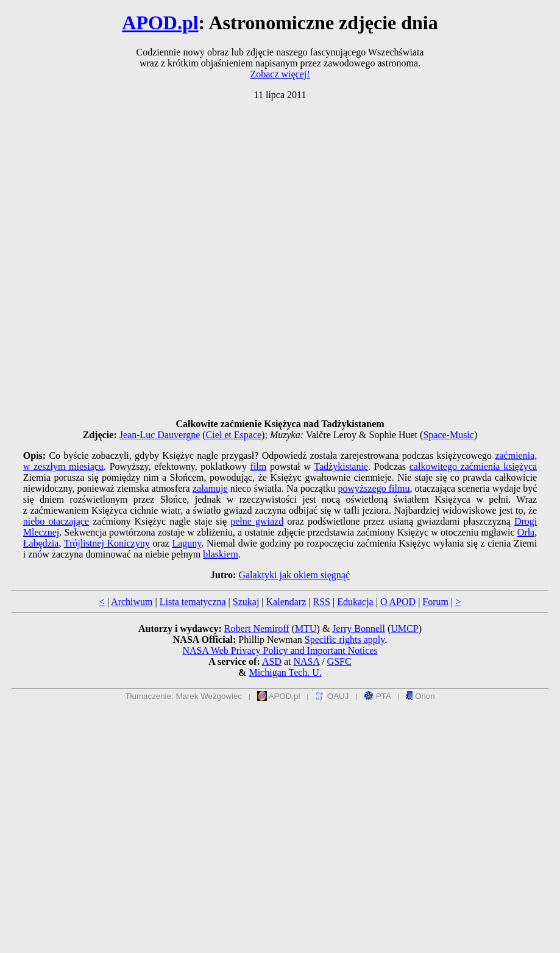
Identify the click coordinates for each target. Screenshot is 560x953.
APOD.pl (160, 23)
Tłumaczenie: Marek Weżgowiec (183, 696)
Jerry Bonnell (359, 629)
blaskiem (221, 554)
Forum (435, 602)
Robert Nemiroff (257, 629)
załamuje (210, 488)
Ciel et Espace (234, 435)
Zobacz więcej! (280, 74)
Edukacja (355, 602)
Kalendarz (286, 602)
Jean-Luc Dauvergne (160, 435)
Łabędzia (41, 543)
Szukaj (246, 602)
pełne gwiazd (257, 521)
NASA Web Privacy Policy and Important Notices (280, 650)
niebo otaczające (56, 521)
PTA (377, 696)
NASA (306, 661)
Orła (526, 532)
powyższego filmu (374, 488)
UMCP (404, 629)
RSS (321, 602)
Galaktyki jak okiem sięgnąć (294, 575)
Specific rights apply (345, 639)
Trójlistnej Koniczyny (107, 543)
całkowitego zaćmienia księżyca (473, 466)
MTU (306, 629)
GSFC (339, 661)
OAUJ (332, 696)
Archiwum (132, 602)
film (259, 466)
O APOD (398, 602)
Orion (420, 696)
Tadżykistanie (341, 466)
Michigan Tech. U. (285, 672)
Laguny (186, 543)
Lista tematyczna (193, 602)
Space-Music (448, 435)
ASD (272, 661)
